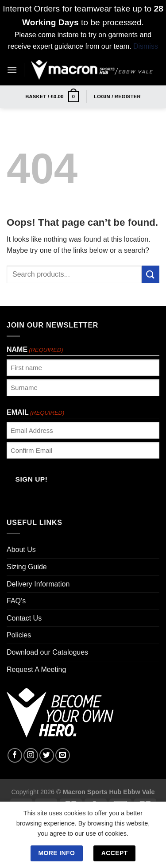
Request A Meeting (36, 669)
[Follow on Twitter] (47, 755)
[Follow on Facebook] (15, 755)
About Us (21, 550)
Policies (19, 635)
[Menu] (12, 70)
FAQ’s (16, 601)
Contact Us (24, 618)
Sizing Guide (27, 567)
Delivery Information (38, 584)
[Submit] (151, 274)
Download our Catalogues (47, 652)
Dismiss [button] (146, 46)
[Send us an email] (63, 755)
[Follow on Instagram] (31, 755)
